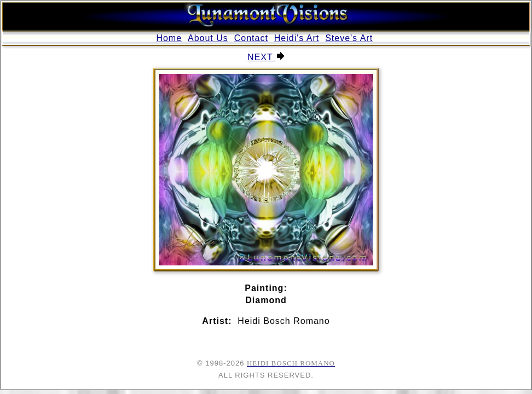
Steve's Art (349, 38)
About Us (208, 38)
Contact (251, 38)
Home (169, 38)
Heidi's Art (297, 38)
